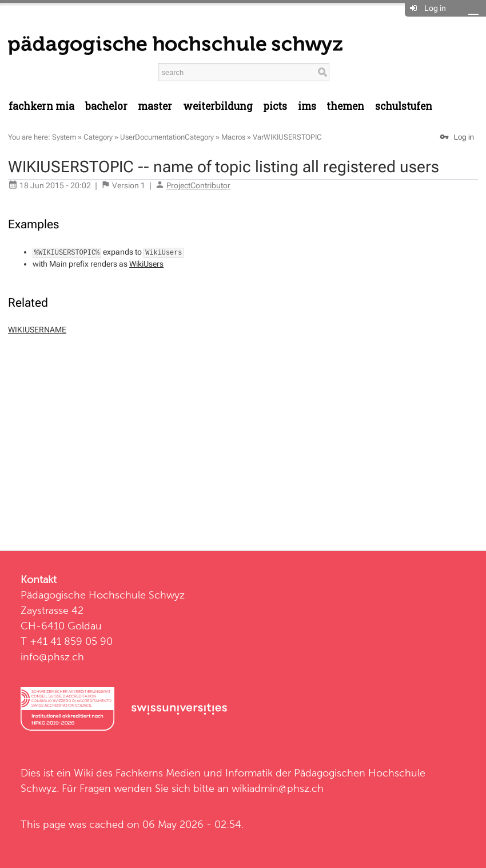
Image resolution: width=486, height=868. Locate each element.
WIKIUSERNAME (37, 330)
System (64, 137)
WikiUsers (146, 264)
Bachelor (106, 106)
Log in (435, 8)
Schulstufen (404, 106)
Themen (345, 106)
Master (155, 106)
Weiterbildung (218, 106)
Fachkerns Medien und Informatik (194, 773)
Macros (233, 137)
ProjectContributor (198, 185)
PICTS (275, 106)
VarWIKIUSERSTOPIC (287, 137)
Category (98, 137)
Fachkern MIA (41, 106)
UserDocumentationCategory (167, 137)
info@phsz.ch (52, 657)
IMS (307, 106)
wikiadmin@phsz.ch (278, 788)
